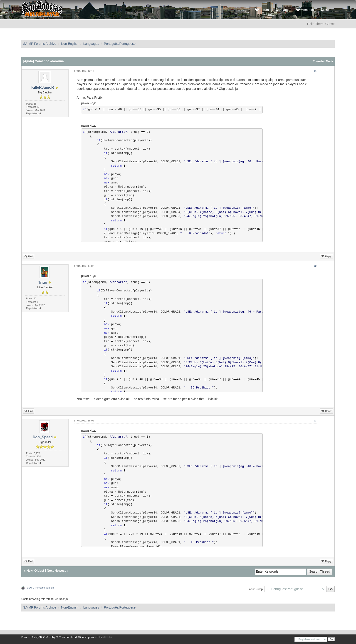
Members (305, 10)
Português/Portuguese (120, 44)
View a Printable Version (40, 588)
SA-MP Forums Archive (40, 44)
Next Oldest (35, 571)
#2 (315, 266)
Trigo (43, 282)
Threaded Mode (323, 61)
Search (283, 10)
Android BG (74, 637)
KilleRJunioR (43, 87)
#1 (315, 71)
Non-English (70, 44)
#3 (315, 421)
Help (326, 10)
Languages (91, 44)
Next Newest (56, 571)
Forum (262, 10)
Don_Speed (43, 437)
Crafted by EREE (52, 637)
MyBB (39, 637)
